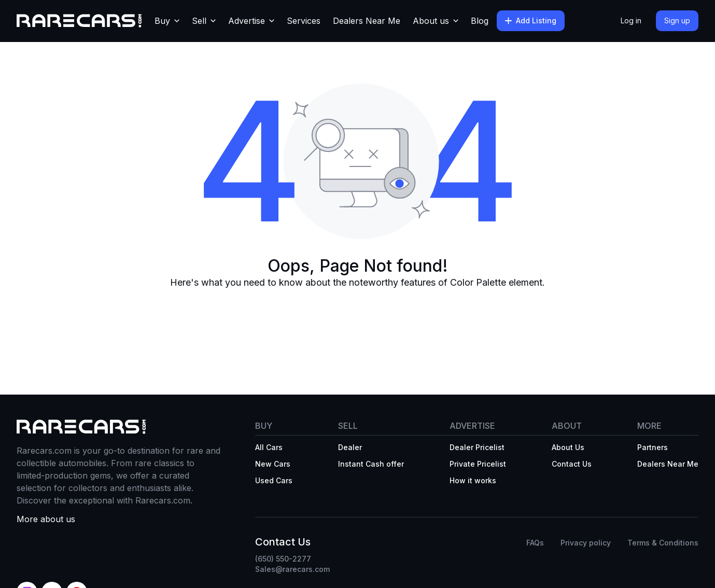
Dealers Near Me (367, 21)
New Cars (273, 464)
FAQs (535, 543)
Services (304, 21)
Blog (480, 21)
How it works (473, 480)
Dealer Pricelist (477, 447)
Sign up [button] (677, 20)
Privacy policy (586, 543)
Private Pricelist (478, 464)
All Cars (269, 447)
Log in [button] (631, 20)
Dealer (350, 447)
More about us (46, 519)
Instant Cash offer (371, 464)
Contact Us (572, 464)
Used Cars (274, 480)
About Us (568, 447)
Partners (653, 447)
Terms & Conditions (663, 543)
